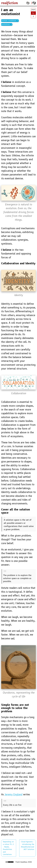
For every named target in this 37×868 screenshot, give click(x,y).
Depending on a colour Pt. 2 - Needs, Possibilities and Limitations (8, 848)
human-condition (9, 21)
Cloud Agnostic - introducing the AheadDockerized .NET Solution (28, 846)
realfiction (10, 3)
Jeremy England (13, 794)
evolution (6, 24)
